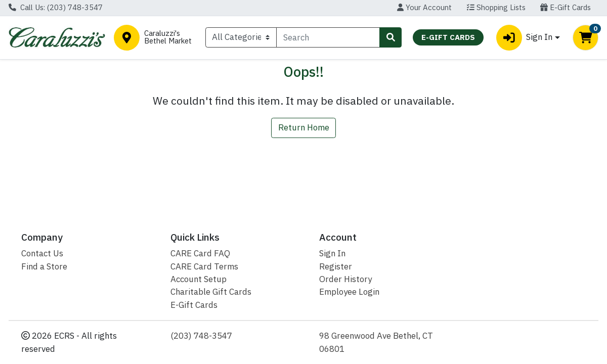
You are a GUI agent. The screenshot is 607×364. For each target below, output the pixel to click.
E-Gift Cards (566, 7)
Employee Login (349, 292)
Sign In (332, 253)
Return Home (304, 127)
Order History (345, 279)
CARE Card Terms (204, 266)
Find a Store (44, 266)
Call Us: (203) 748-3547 (56, 7)
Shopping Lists (496, 7)
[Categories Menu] (241, 37)
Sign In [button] (524, 38)
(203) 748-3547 (201, 336)
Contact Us (42, 253)
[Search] (328, 37)
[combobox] (328, 37)
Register (336, 266)
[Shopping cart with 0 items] (586, 38)
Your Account (424, 7)
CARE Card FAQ (200, 253)
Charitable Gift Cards (211, 292)
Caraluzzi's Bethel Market (168, 37)
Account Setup (199, 279)
